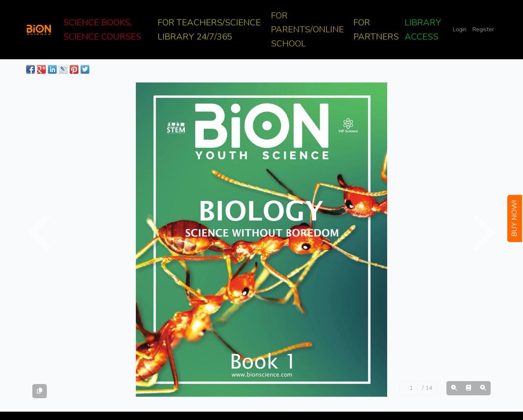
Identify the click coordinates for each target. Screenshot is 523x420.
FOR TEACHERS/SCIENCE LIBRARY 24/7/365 (209, 29)
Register (483, 29)
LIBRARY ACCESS (423, 29)
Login (459, 29)
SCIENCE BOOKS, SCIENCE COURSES (102, 29)
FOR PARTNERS (376, 29)
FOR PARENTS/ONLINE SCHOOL (307, 30)
